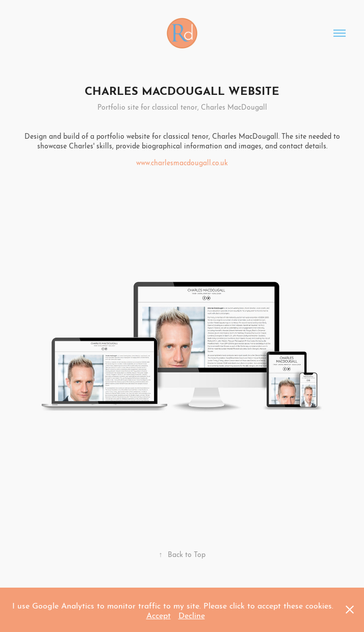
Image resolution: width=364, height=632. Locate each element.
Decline (192, 614)
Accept (159, 614)
